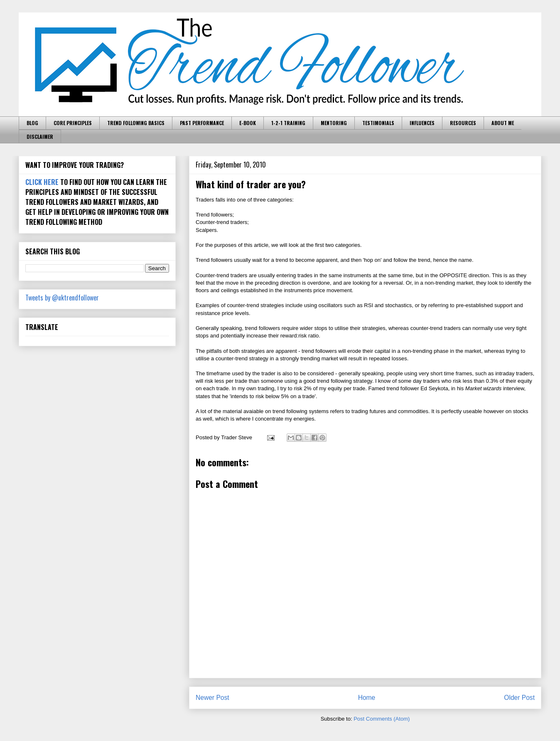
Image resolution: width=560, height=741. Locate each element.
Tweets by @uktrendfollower (62, 298)
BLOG (32, 123)
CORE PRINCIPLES (73, 123)
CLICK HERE (42, 182)
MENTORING (334, 123)
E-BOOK (248, 123)
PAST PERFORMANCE (202, 123)
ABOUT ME (503, 123)
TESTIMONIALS (378, 123)
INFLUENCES (422, 123)
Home (367, 698)
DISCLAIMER (40, 137)
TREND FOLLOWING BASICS (136, 123)
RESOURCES (463, 123)
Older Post (519, 698)
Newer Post (212, 698)
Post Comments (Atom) (382, 719)
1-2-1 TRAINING (288, 123)
